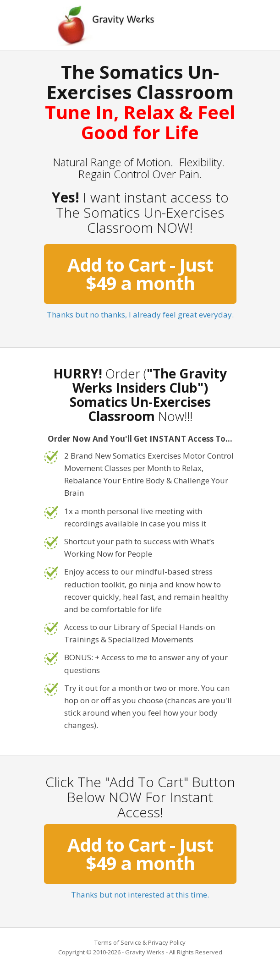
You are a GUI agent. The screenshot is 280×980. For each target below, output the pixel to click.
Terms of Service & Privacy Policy (140, 942)
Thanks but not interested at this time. (140, 895)
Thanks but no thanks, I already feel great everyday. (140, 315)
